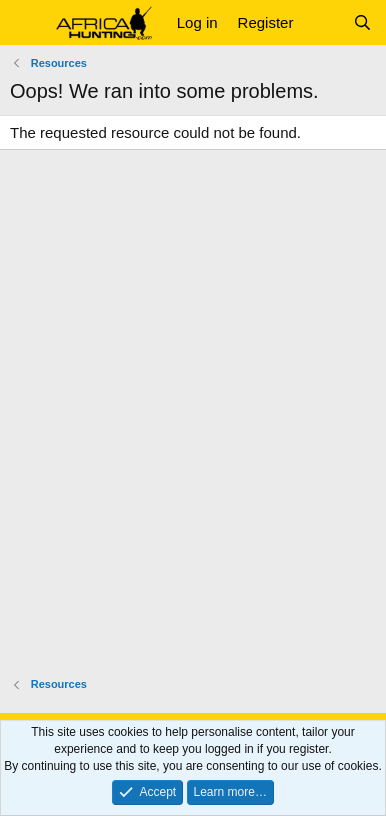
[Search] (362, 22)
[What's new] (322, 22)
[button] (27, 23)
